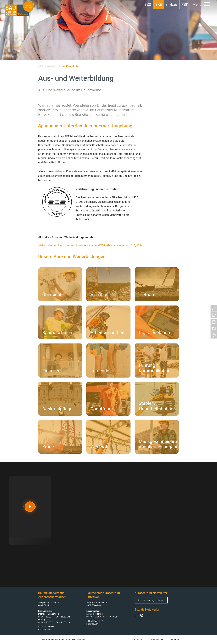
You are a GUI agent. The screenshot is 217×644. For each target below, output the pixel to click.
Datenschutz (157, 640)
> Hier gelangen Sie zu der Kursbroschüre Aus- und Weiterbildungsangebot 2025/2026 (90, 245)
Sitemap (175, 640)
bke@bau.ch (92, 624)
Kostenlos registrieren (151, 600)
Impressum (138, 640)
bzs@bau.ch (44, 630)
